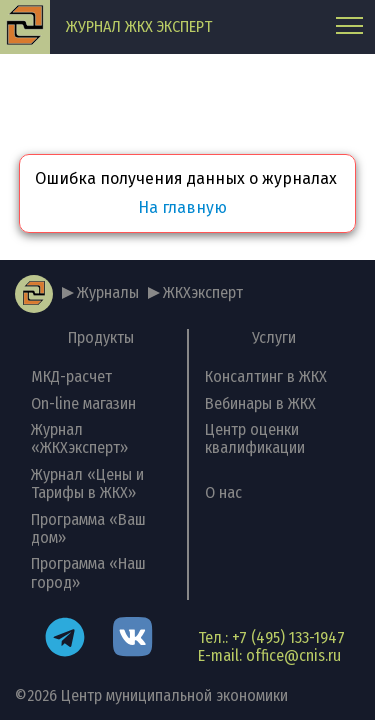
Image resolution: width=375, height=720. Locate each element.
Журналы (108, 292)
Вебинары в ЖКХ (260, 403)
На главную (182, 208)
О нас (223, 492)
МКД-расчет (71, 376)
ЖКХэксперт (203, 292)
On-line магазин (83, 403)
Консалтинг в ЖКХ (266, 376)
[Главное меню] (349, 27)
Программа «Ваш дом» (88, 528)
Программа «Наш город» (88, 572)
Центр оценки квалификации (255, 438)
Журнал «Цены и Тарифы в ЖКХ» (87, 483)
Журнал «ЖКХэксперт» (79, 438)
